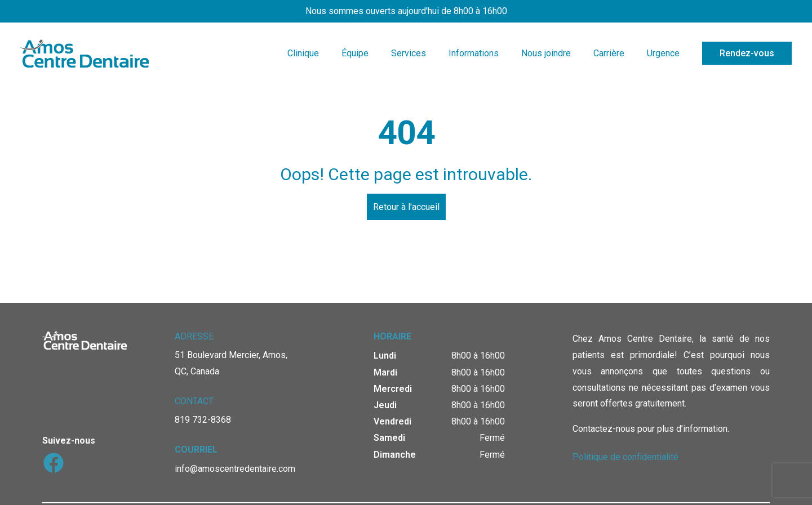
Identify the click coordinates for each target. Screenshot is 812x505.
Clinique (303, 53)
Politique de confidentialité (625, 457)
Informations (474, 53)
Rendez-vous (747, 53)
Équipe (355, 53)
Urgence (663, 53)
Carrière (609, 53)
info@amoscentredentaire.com (235, 469)
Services (409, 53)
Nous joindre (546, 53)
